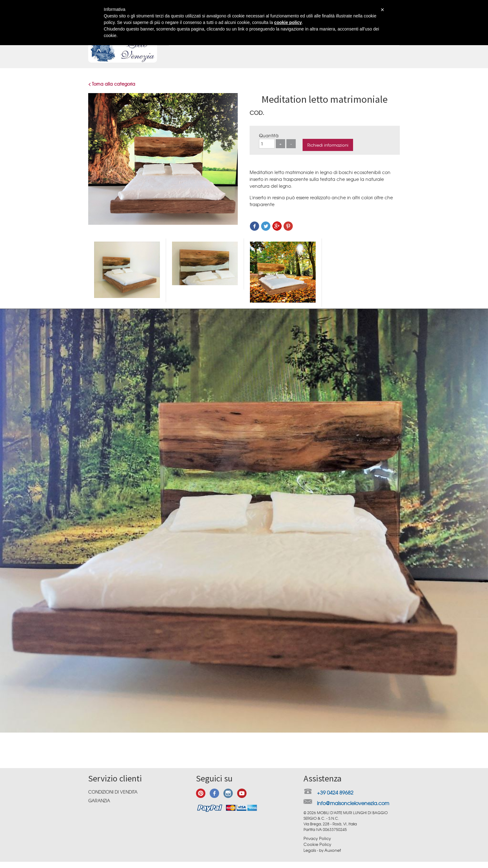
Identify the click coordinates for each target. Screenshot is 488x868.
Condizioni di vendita (113, 792)
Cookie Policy (317, 844)
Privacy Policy (317, 838)
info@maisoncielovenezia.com (353, 803)
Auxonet (333, 850)
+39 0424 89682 (335, 792)
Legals (310, 850)
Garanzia (99, 800)
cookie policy (288, 22)
